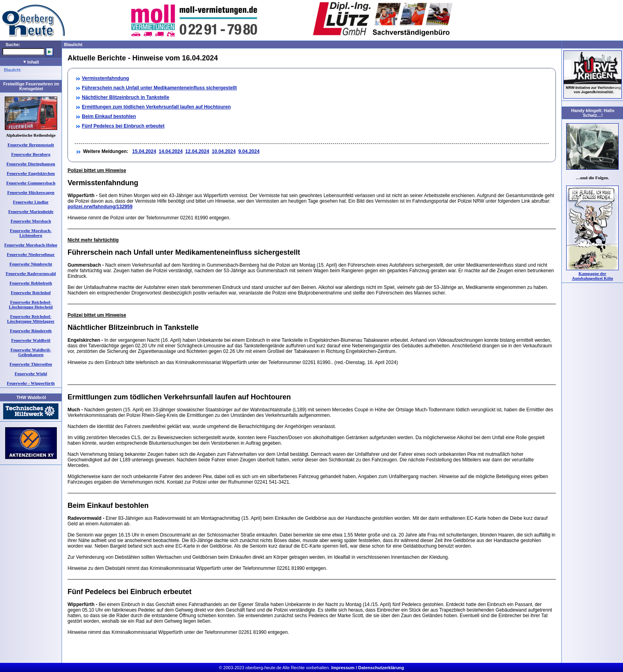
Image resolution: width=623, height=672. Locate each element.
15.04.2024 (144, 151)
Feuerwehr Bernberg (31, 154)
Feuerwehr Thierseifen (31, 364)
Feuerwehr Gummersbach (31, 183)
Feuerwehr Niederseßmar (31, 254)
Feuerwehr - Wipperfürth (31, 383)
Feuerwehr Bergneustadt (31, 145)
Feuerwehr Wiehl (31, 374)
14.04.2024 (171, 151)
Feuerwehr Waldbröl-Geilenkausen (31, 352)
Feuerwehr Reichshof (31, 292)
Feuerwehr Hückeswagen (31, 192)
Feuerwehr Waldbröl (31, 340)
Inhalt (31, 62)
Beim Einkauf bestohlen (109, 116)
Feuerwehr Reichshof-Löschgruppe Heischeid (31, 304)
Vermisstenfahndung (105, 78)
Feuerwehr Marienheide (31, 211)
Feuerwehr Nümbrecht (31, 264)
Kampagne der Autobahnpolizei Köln (592, 276)
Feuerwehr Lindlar (31, 202)
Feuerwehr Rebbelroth (31, 283)
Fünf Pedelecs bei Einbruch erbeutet (123, 126)
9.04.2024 (249, 151)
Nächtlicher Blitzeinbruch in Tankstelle (126, 97)
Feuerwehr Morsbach (31, 221)
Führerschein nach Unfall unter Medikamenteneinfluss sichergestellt (159, 88)
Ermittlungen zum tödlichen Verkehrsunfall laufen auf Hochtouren (156, 107)
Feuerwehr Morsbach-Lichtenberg (31, 233)
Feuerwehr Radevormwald (31, 273)
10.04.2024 (224, 151)
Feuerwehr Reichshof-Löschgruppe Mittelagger (31, 319)
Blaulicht (12, 70)
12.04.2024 (197, 151)
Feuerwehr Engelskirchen (31, 173)
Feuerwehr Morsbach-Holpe (31, 245)
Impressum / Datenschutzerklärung (368, 668)
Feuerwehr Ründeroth (31, 331)
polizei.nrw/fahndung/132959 (100, 207)
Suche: (13, 45)
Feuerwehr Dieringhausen (31, 164)
